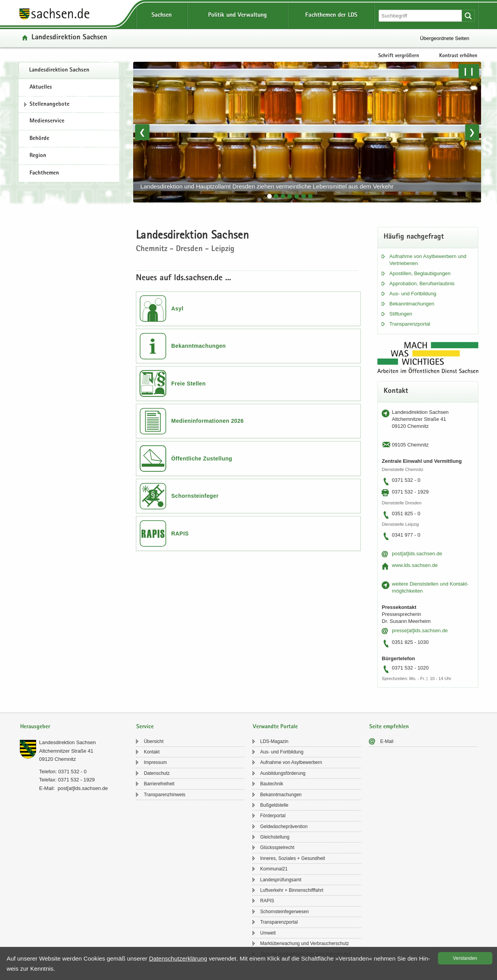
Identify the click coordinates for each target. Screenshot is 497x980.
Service (145, 727)
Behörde (39, 139)
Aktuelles (41, 87)
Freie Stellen (189, 384)
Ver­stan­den (465, 958)
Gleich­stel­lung (275, 837)
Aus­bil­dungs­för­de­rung (283, 773)
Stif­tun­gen (401, 314)
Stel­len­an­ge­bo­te (50, 105)
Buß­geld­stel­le (274, 805)
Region (38, 156)
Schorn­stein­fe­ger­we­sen (284, 912)
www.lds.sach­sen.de (415, 565)
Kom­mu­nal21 (274, 869)
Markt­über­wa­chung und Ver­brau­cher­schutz (305, 943)
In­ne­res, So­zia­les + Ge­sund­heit (293, 858)
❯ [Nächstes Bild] (472, 132)
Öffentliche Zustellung (202, 459)
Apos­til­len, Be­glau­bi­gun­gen (420, 273)
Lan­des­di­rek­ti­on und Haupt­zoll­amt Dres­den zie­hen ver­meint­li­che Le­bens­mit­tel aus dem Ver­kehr (267, 186)
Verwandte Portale (275, 727)
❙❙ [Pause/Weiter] (469, 71)
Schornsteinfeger (195, 496)
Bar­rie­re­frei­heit (159, 784)
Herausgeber (35, 727)
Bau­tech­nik (272, 784)
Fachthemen (44, 173)
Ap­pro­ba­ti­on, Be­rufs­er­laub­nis (422, 283)
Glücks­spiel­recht (277, 847)
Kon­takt (152, 752)
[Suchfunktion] (421, 16)
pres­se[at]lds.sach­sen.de (420, 630)
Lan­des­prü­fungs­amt (281, 880)
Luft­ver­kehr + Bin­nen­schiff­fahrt (292, 890)
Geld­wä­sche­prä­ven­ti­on (284, 827)
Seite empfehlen (389, 727)
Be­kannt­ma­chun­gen (412, 304)
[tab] (269, 196)
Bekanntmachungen (199, 346)
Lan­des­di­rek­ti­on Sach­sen (59, 70)
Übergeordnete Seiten (444, 38)
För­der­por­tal (273, 816)
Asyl (177, 309)
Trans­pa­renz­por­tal (410, 324)
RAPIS (180, 534)
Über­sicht (154, 741)
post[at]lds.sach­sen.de (417, 554)
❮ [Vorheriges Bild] (142, 132)
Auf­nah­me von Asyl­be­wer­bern (291, 762)
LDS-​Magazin (274, 741)
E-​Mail (387, 741)
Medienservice (47, 121)
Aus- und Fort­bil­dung (413, 294)
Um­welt (268, 933)
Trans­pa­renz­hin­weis (164, 795)
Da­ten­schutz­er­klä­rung (178, 958)
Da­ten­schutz (157, 773)
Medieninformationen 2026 (208, 421)
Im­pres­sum (155, 762)
